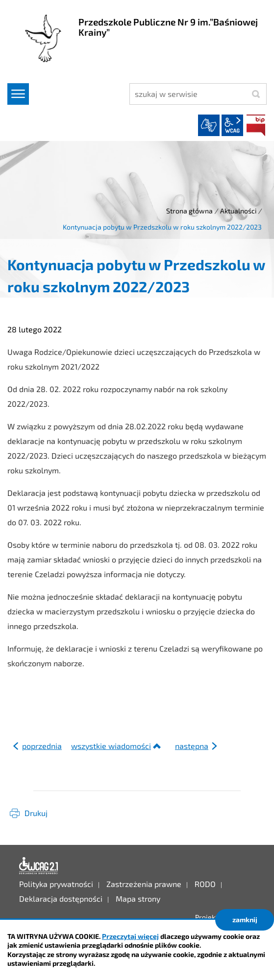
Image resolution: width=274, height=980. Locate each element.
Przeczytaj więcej (130, 936)
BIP (256, 125)
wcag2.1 (232, 125)
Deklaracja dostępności (39, 866)
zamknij (245, 920)
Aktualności (238, 211)
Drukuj (36, 813)
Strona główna (189, 211)
